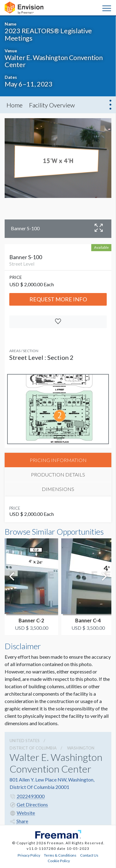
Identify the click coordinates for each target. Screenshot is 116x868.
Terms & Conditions (60, 855)
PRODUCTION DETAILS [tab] (58, 474)
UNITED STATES (25, 741)
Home (15, 105)
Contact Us (89, 855)
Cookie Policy (59, 861)
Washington (81, 748)
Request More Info (58, 299)
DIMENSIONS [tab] (58, 489)
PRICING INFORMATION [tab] (58, 460)
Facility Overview (52, 105)
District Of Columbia (33, 748)
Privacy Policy (29, 855)
